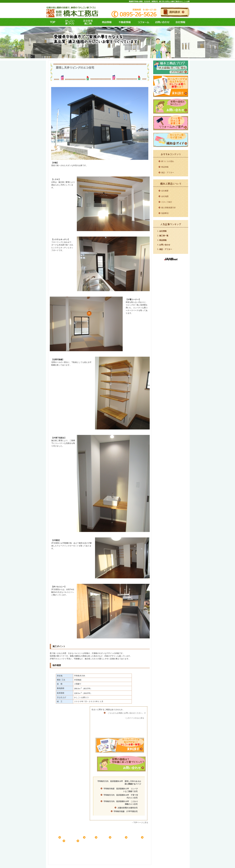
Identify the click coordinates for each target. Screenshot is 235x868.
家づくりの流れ (168, 161)
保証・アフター (168, 173)
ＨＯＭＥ (55, 837)
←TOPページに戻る (140, 823)
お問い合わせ (162, 22)
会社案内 (74, 841)
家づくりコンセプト (75, 837)
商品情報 (105, 22)
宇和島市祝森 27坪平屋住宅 (125, 811)
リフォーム (143, 22)
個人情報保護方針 (169, 208)
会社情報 (181, 22)
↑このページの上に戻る (135, 718)
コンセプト (69, 22)
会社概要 (165, 191)
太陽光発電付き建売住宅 (128, 808)
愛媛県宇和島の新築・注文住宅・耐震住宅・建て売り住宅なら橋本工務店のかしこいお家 (159, 1)
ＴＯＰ (53, 22)
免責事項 (165, 213)
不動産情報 (124, 22)
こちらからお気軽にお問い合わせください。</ (127, 713)
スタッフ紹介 (167, 202)
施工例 (87, 22)
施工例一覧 (164, 236)
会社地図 (165, 196)
